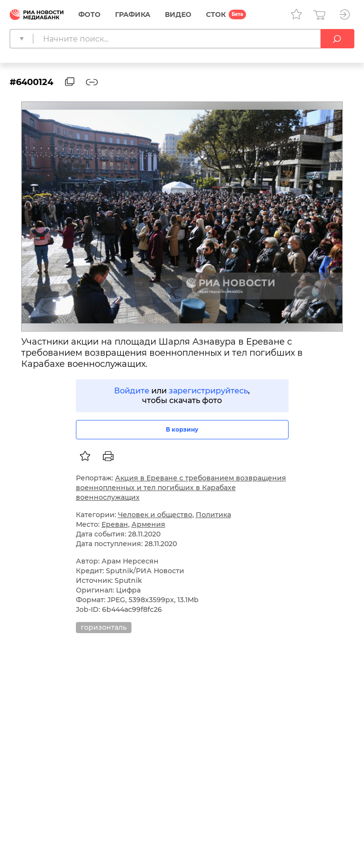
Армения (148, 524)
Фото (89, 14)
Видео (178, 14)
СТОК (216, 14)
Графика (133, 14)
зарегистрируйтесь (208, 391)
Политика (213, 515)
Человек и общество (155, 515)
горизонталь (104, 627)
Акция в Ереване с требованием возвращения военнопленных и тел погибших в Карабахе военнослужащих (181, 488)
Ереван (115, 524)
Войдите (132, 391)
